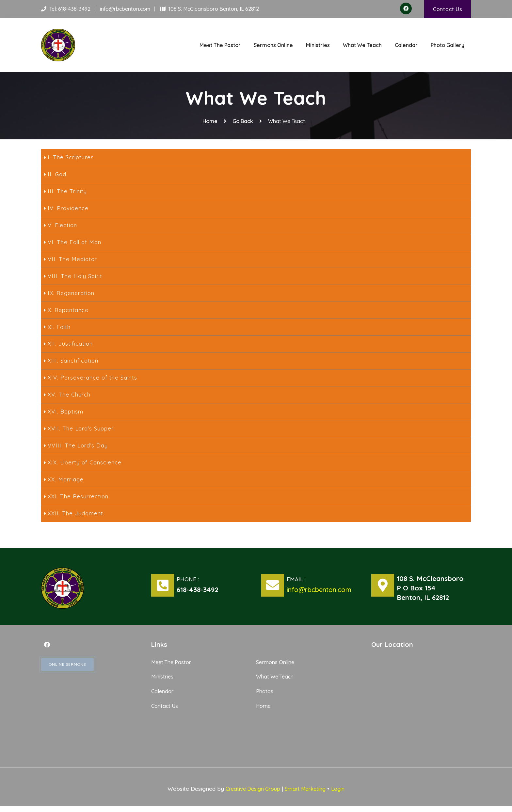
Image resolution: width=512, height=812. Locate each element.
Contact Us (447, 9)
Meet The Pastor (220, 44)
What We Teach (362, 44)
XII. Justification (71, 346)
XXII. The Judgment (77, 519)
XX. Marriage (66, 485)
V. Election (63, 225)
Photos (265, 696)
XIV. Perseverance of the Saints (94, 381)
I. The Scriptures (72, 156)
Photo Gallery (448, 44)
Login (343, 794)
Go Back (243, 119)
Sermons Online (273, 44)
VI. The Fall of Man (75, 242)
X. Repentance (69, 312)
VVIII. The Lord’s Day (79, 450)
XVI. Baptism (66, 415)
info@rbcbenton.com (125, 9)
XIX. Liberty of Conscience (86, 467)
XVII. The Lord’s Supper (82, 433)
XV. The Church (70, 398)
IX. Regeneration (72, 294)
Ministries (318, 44)
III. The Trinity (68, 191)
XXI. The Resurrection (80, 502)
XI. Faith (59, 329)
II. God (57, 173)
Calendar (406, 44)
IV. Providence (69, 208)
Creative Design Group (250, 794)
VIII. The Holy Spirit (76, 277)
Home (210, 119)
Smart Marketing (307, 794)
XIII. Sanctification (74, 364)
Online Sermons (71, 671)
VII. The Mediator (73, 260)
